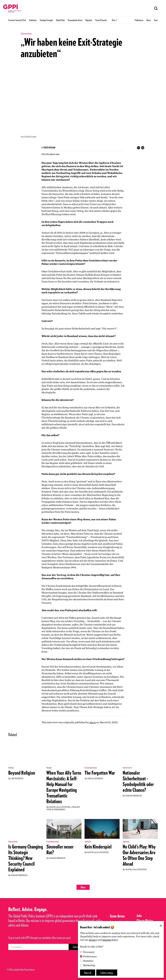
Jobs (139, 916)
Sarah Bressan (134, 796)
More (83, 887)
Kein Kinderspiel (98, 847)
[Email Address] (38, 947)
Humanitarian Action (75, 20)
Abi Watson (17, 778)
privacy (93, 940)
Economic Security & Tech (17, 20)
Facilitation (33, 20)
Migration (89, 20)
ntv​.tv (93, 722)
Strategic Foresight (46, 20)
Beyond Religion (22, 773)
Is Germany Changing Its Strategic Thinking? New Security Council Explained (26, 858)
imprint (107, 940)
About (149, 20)
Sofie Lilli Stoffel (60, 807)
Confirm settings (107, 973)
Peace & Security (101, 20)
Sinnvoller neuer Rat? (60, 850)
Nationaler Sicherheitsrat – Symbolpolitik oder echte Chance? (138, 781)
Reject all (88, 973)
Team (156, 20)
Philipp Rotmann (49, 147)
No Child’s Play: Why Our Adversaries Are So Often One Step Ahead (139, 855)
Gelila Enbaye (95, 778)
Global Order (60, 20)
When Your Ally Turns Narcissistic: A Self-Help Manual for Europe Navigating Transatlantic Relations (64, 787)
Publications (139, 20)
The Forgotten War (100, 773)
